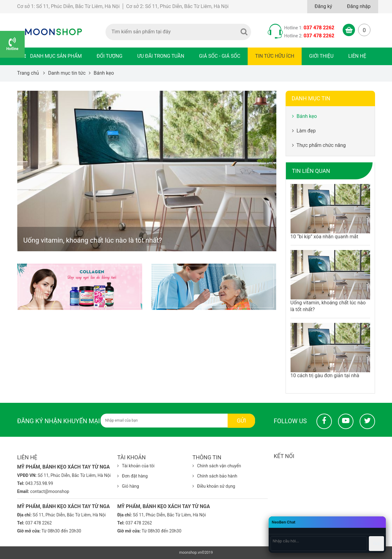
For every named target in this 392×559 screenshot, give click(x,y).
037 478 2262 (319, 28)
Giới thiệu (321, 56)
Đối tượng (109, 56)
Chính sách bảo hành (215, 476)
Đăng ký (323, 6)
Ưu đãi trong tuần (161, 56)
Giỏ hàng (128, 486)
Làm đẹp (304, 131)
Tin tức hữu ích (275, 56)
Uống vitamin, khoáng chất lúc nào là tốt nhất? (93, 240)
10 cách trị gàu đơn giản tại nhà (325, 375)
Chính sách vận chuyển (217, 466)
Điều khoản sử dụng (214, 486)
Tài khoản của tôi (136, 466)
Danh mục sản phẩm (52, 56)
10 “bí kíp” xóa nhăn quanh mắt (324, 237)
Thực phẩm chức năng (319, 145)
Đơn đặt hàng (132, 476)
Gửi (241, 421)
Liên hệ (357, 56)
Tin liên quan (311, 171)
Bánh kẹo (305, 116)
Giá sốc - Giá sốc (220, 56)
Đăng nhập (359, 6)
